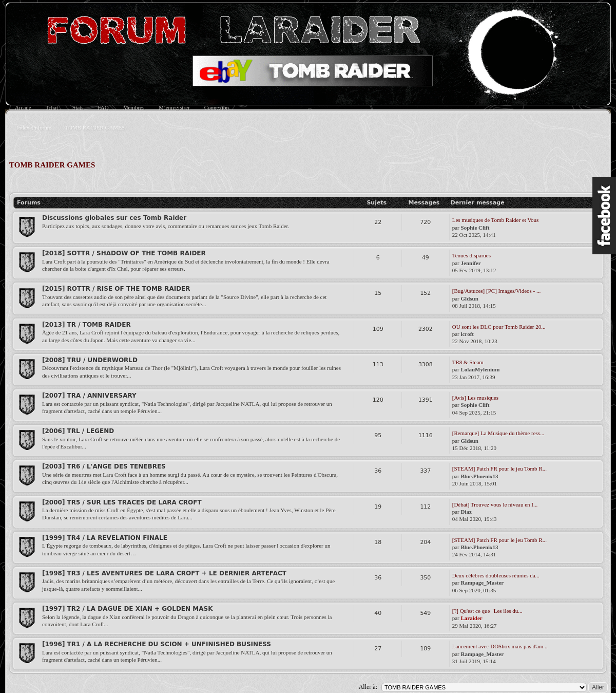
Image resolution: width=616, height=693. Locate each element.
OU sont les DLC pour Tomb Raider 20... (499, 327)
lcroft (467, 334)
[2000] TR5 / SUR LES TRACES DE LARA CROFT (122, 502)
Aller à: (368, 687)
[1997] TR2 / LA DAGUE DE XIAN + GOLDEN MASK (127, 609)
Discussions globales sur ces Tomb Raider (114, 218)
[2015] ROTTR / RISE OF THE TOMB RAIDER (116, 289)
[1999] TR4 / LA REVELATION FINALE (105, 538)
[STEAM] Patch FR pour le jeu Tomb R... (499, 469)
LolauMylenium (480, 369)
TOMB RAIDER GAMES (52, 165)
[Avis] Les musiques (475, 398)
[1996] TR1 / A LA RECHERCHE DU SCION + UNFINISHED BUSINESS (157, 644)
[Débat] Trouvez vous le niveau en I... (495, 504)
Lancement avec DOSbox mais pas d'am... (500, 646)
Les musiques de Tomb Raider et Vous (496, 220)
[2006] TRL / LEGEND (78, 431)
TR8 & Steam (468, 362)
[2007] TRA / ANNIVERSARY (89, 396)
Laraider (472, 618)
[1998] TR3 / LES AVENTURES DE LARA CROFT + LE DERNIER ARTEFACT (164, 573)
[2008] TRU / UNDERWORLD (90, 360)
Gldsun (470, 298)
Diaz (466, 512)
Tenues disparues (471, 255)
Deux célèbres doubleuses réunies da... (496, 575)
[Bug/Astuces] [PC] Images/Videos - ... (497, 291)
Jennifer (471, 263)
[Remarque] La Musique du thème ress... (498, 433)
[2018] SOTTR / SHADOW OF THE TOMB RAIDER (124, 253)
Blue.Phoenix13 (480, 476)
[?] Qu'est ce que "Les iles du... (487, 611)
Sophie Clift (475, 228)
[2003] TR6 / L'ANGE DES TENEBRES (104, 466)
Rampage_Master (483, 583)
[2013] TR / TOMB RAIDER (86, 325)
